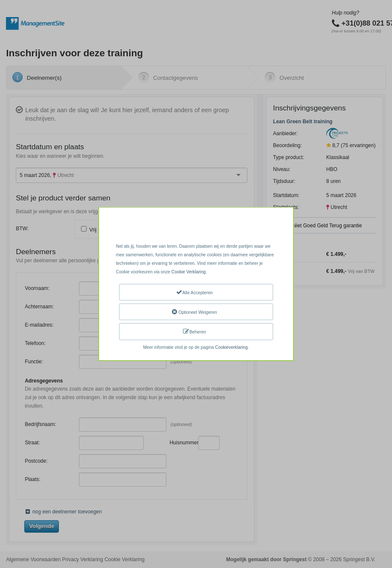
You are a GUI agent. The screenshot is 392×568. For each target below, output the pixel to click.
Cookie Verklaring (189, 272)
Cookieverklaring (231, 347)
